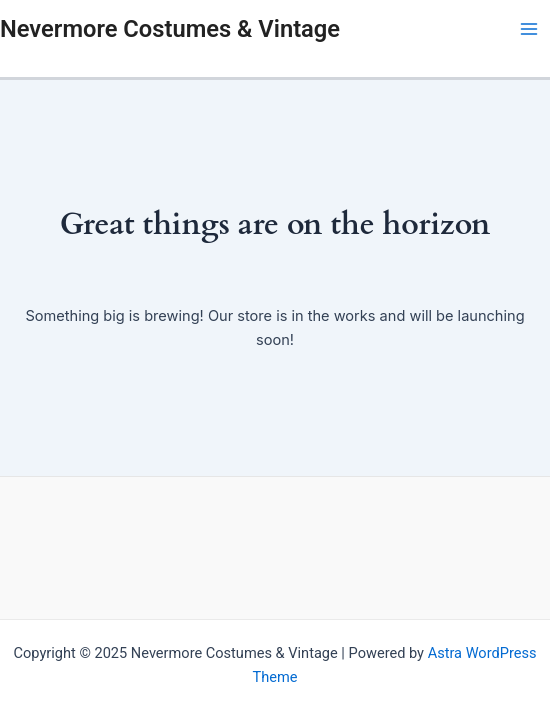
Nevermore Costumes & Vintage (170, 29)
